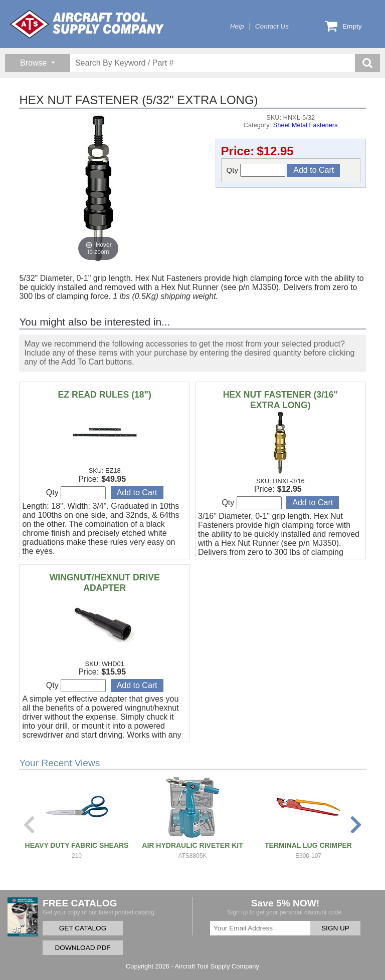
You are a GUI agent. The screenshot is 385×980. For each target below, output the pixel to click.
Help (237, 26)
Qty (256, 170)
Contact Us (272, 26)
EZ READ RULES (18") (105, 395)
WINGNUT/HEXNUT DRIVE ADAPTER (105, 583)
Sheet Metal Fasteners (306, 125)
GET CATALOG (83, 928)
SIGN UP (335, 928)
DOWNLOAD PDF (82, 948)
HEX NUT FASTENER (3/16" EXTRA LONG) (280, 400)
